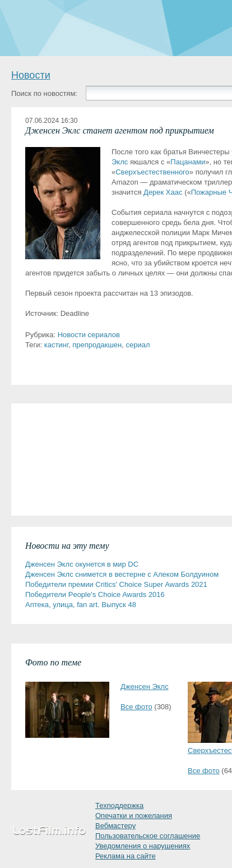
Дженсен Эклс (145, 686)
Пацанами (188, 162)
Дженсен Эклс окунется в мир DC (82, 564)
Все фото (136, 707)
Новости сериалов (89, 335)
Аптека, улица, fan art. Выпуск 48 (81, 605)
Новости (31, 75)
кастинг (56, 345)
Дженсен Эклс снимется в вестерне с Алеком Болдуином (122, 574)
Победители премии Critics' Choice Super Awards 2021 (116, 584)
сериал (138, 345)
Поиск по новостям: (44, 93)
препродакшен (97, 345)
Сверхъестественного (152, 172)
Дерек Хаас (163, 192)
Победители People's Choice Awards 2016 (95, 594)
